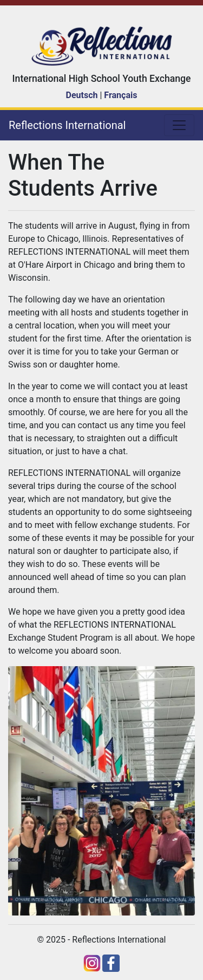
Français (120, 95)
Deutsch (82, 95)
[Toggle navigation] (179, 125)
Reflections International (67, 125)
